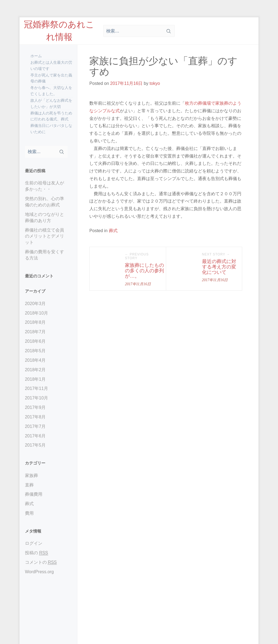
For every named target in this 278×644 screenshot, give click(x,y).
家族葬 (31, 475)
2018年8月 (35, 322)
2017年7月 (35, 426)
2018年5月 (35, 351)
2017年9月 (35, 407)
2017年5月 (35, 445)
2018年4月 (35, 360)
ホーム (36, 56)
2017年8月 (35, 417)
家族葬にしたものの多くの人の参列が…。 (144, 271)
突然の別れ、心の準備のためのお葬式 (45, 202)
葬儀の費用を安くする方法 (45, 255)
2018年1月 (35, 379)
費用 (29, 513)
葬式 (29, 504)
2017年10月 (37, 398)
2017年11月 (37, 388)
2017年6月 (35, 436)
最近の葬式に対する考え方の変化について (219, 267)
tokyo (155, 83)
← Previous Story (137, 256)
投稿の (37, 553)
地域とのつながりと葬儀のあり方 (45, 217)
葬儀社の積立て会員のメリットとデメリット (45, 236)
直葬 (29, 485)
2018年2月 (35, 370)
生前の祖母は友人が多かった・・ (45, 186)
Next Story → (216, 254)
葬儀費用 (34, 494)
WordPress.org (39, 572)
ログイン (34, 543)
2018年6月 (35, 341)
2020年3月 (35, 304)
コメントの (41, 562)
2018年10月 (37, 313)
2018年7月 (35, 332)
